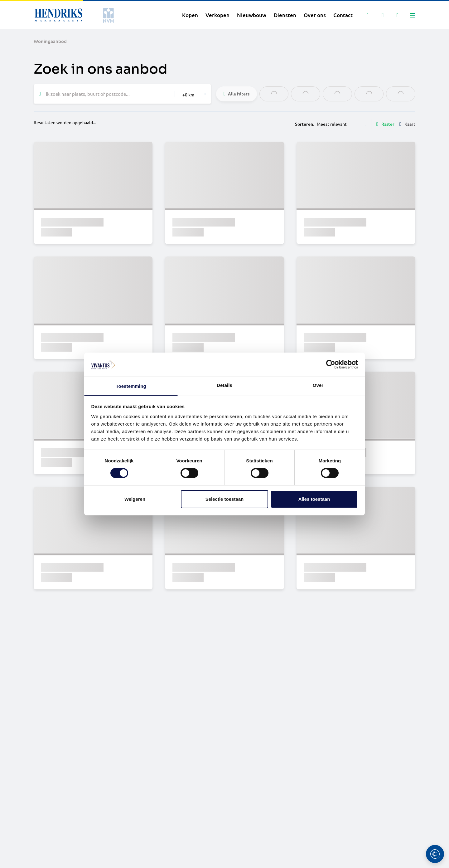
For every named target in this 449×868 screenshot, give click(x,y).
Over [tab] (318, 385)
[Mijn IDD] (398, 15)
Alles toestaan (314, 499)
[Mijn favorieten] (383, 15)
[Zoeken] (368, 15)
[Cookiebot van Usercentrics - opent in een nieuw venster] (331, 364)
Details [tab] (224, 385)
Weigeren (135, 499)
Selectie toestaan (225, 499)
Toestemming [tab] (131, 386)
